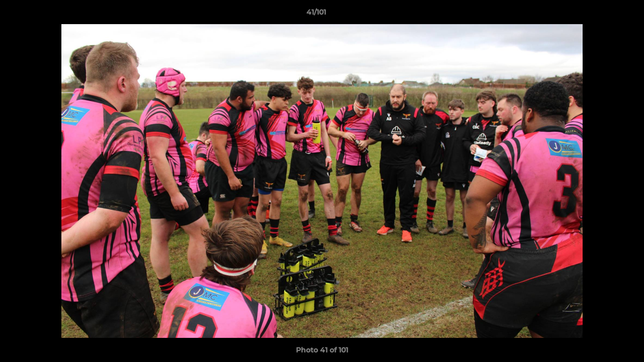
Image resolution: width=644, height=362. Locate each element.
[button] (602, 15)
